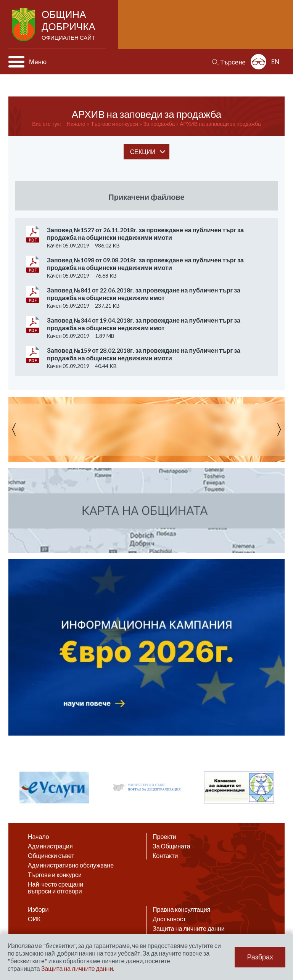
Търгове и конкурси (55, 875)
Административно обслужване (71, 865)
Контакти (165, 856)
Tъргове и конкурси (114, 124)
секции (143, 152)
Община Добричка (69, 25)
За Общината (171, 846)
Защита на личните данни (189, 929)
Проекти (164, 837)
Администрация (50, 846)
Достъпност (169, 919)
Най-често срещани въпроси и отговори (56, 888)
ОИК (34, 919)
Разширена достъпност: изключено (258, 62)
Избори (38, 909)
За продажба (159, 124)
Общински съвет (51, 856)
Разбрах (260, 957)
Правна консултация (181, 909)
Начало (76, 124)
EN (275, 62)
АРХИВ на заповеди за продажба (220, 124)
